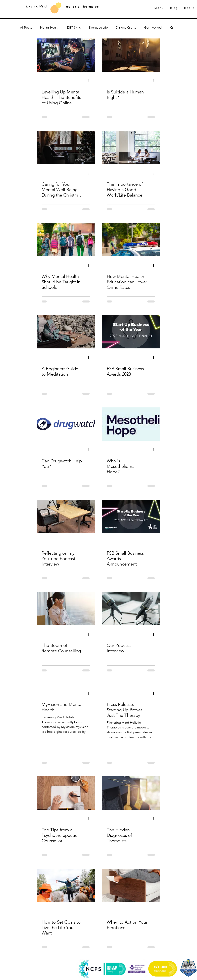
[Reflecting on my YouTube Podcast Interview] (66, 516)
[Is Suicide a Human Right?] (131, 55)
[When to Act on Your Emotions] (131, 885)
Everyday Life (98, 27)
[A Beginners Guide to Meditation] (66, 332)
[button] (172, 28)
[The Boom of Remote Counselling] (66, 609)
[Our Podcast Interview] (131, 609)
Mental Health (50, 27)
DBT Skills (74, 27)
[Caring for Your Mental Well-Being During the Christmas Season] (66, 147)
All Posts (26, 27)
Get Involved (153, 27)
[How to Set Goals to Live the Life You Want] (66, 885)
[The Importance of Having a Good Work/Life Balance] (131, 147)
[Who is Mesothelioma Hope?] (131, 424)
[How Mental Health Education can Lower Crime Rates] (131, 240)
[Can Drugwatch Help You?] (66, 424)
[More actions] (90, 81)
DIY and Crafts (126, 27)
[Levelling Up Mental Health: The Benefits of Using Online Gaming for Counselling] (66, 55)
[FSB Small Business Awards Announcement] (131, 516)
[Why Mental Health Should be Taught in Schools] (66, 240)
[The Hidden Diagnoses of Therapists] (131, 793)
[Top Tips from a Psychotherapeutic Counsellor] (66, 793)
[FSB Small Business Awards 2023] (131, 332)
